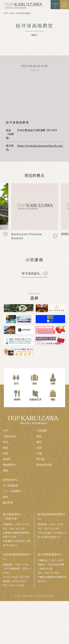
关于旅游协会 (10, 485)
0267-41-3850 (52, 573)
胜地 (5, 448)
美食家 (7, 459)
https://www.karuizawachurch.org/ (40, 146)
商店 (5, 470)
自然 (5, 442)
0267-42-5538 (17, 528)
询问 (5, 497)
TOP (5, 430)
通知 (39, 442)
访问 (39, 448)
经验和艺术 (9, 465)
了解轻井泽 (9, 436)
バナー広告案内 (12, 491)
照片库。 (42, 459)
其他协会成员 (44, 465)
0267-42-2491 (52, 528)
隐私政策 (8, 502)
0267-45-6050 (17, 585)
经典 (5, 453)
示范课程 (42, 430)
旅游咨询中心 (10, 480)
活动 (39, 436)
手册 (39, 453)
